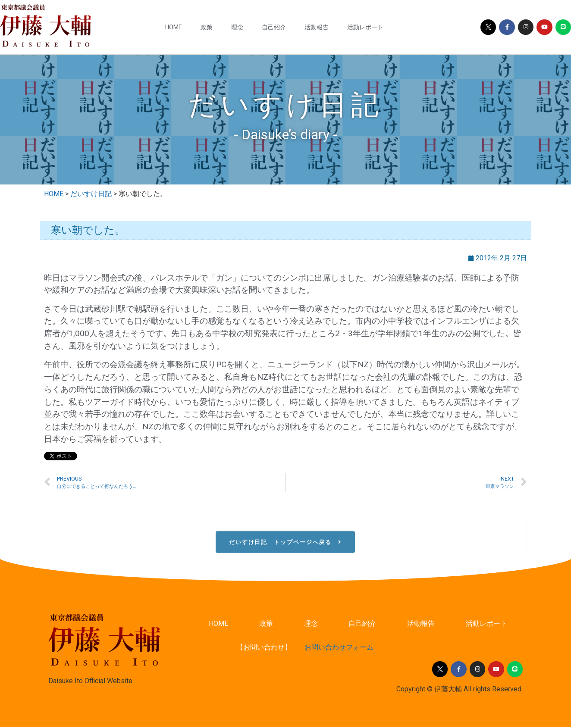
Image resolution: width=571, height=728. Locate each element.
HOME (174, 27)
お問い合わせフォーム (339, 648)
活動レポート (365, 27)
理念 (237, 27)
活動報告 (317, 27)
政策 (207, 27)
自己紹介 (274, 27)
